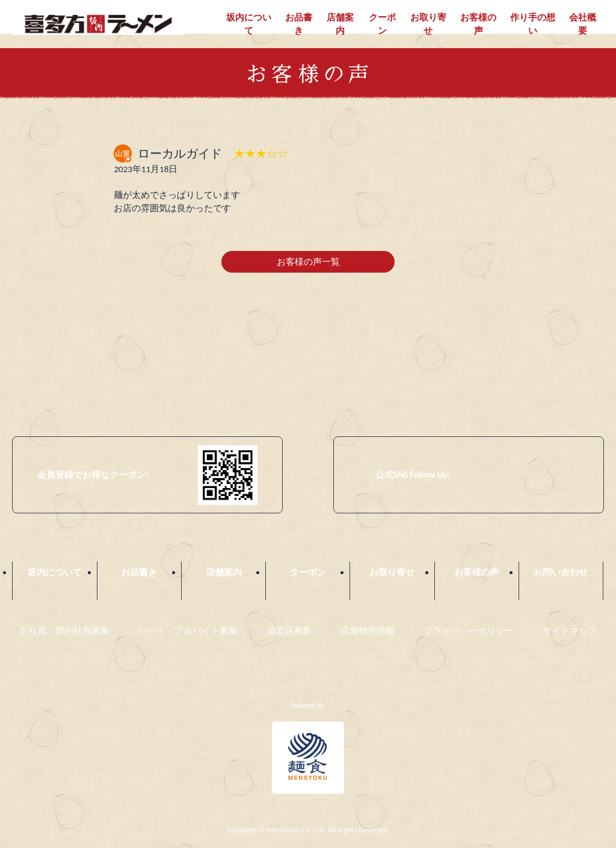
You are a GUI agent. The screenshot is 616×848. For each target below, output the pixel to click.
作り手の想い (533, 24)
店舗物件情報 (368, 631)
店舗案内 (340, 24)
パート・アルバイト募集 (188, 631)
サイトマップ (570, 631)
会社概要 (583, 24)
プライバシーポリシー (469, 631)
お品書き (299, 24)
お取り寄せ (428, 24)
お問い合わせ (561, 573)
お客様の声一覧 (308, 262)
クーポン (382, 24)
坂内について (249, 24)
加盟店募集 (289, 631)
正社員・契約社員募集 (64, 631)
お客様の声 (478, 24)
